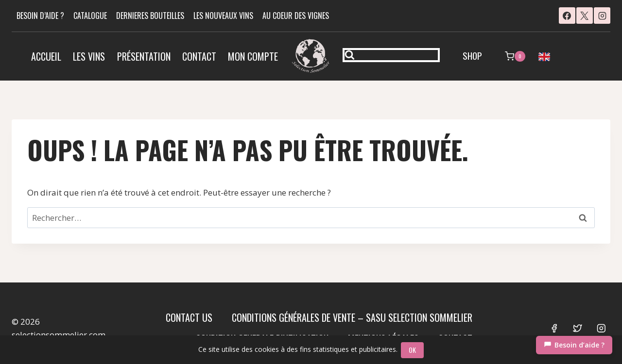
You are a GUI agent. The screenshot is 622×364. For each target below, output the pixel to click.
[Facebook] (567, 16)
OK (413, 350)
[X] (585, 16)
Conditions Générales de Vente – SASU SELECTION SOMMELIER (352, 317)
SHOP (472, 55)
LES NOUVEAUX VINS (223, 16)
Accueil (46, 56)
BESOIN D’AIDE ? (40, 16)
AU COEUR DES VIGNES (296, 16)
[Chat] (574, 345)
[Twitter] (578, 328)
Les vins (89, 56)
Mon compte (253, 56)
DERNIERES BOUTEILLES (150, 16)
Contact (199, 56)
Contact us (189, 317)
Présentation (144, 56)
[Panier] (515, 56)
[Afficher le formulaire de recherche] (391, 55)
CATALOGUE (90, 16)
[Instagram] (602, 16)
